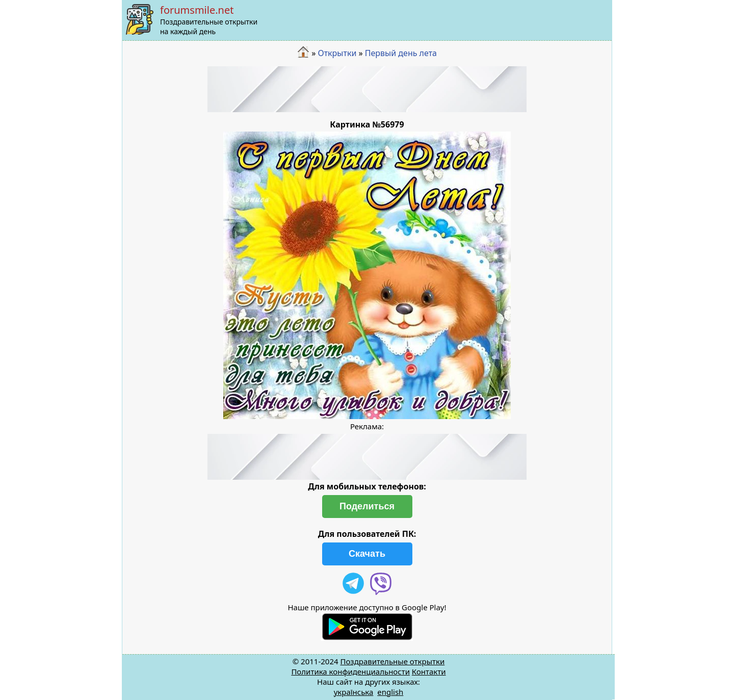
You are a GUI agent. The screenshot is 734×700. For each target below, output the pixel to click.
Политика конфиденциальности (350, 671)
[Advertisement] (367, 89)
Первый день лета (401, 53)
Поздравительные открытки (392, 661)
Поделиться (367, 506)
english (390, 692)
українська (354, 692)
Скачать (367, 554)
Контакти (429, 671)
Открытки (337, 53)
